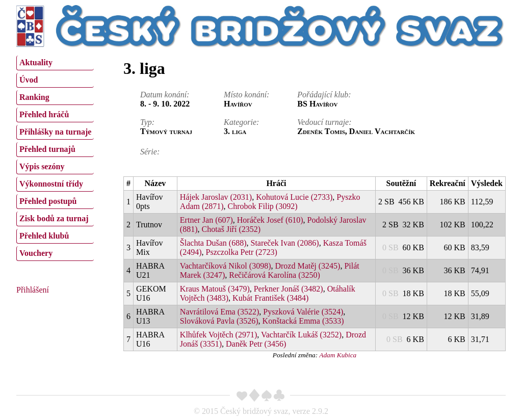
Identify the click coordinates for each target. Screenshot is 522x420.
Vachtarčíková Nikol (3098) (226, 266)
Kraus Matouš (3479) (215, 289)
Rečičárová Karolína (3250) (275, 275)
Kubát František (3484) (270, 298)
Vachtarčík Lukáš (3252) (301, 335)
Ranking (34, 97)
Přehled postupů (48, 201)
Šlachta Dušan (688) (213, 243)
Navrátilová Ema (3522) (220, 312)
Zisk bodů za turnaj (54, 218)
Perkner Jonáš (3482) (289, 289)
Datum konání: (165, 95)
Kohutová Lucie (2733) (294, 197)
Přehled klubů (44, 236)
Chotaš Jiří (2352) (231, 229)
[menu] (55, 157)
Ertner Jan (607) (206, 220)
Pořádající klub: (324, 95)
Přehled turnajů (47, 149)
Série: (150, 152)
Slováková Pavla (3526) (219, 321)
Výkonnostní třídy (51, 184)
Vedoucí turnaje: (324, 122)
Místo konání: (246, 95)
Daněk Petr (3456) (256, 344)
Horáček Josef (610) (270, 220)
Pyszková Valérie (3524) (303, 312)
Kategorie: (241, 122)
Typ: (147, 122)
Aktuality (36, 62)
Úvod (29, 80)
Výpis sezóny (42, 166)
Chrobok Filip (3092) (263, 206)
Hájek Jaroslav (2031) (216, 197)
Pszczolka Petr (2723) (242, 252)
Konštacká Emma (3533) (303, 321)
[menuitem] (55, 63)
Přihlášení (33, 290)
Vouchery (36, 253)
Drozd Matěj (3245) (307, 266)
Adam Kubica (338, 355)
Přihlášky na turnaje (55, 132)
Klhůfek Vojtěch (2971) (218, 335)
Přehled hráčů (44, 114)
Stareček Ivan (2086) (284, 243)
